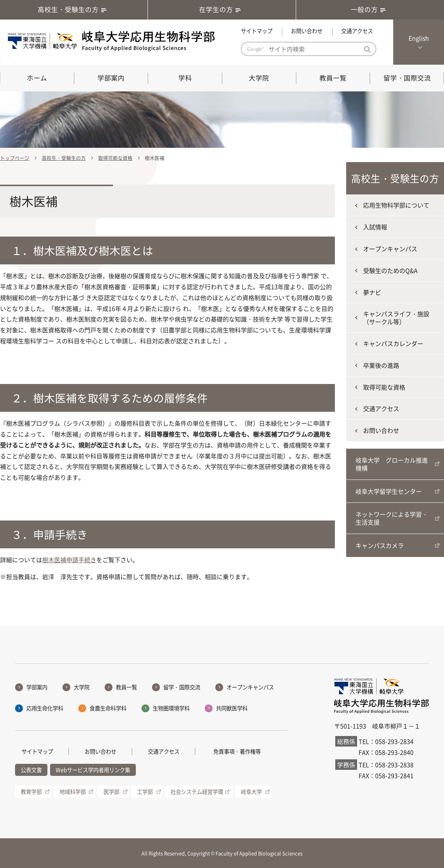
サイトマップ (257, 31)
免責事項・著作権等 (237, 751)
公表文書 (31, 770)
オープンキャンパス (390, 249)
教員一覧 (333, 78)
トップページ (15, 158)
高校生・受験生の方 (74, 9)
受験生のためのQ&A (390, 270)
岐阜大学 (251, 792)
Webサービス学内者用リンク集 (93, 770)
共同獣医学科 (232, 708)
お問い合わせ (307, 31)
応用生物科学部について (396, 205)
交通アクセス (357, 31)
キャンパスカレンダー (393, 343)
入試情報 (375, 227)
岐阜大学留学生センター (389, 491)
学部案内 (111, 78)
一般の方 (370, 9)
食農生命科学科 (108, 708)
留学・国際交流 (407, 78)
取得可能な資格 (115, 158)
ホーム (37, 78)
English (419, 38)
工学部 (145, 792)
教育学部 (31, 792)
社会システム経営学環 (197, 792)
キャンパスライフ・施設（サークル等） (396, 318)
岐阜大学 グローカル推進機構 (392, 464)
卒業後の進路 (381, 365)
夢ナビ (372, 292)
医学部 (111, 792)
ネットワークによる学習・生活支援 (392, 518)
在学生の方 (222, 9)
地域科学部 (73, 792)
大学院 (259, 78)
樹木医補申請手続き (69, 560)
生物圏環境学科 (171, 708)
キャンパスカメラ (380, 545)
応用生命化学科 (45, 708)
